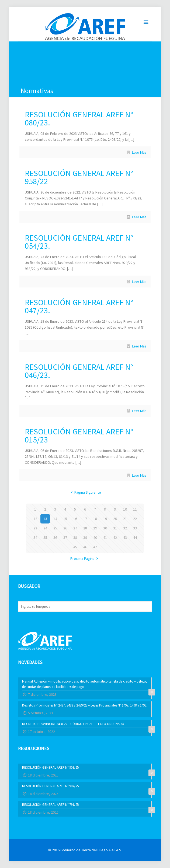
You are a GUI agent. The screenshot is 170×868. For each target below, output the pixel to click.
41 (105, 537)
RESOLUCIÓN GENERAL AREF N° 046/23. (79, 371)
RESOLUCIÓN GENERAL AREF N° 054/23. (79, 242)
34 (35, 537)
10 (125, 509)
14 (55, 519)
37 (65, 537)
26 (65, 528)
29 (95, 528)
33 (135, 528)
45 (75, 547)
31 (115, 528)
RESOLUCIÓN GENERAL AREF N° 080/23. (79, 118)
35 (45, 537)
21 (125, 519)
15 (65, 519)
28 (85, 528)
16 (75, 519)
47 (95, 547)
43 (125, 537)
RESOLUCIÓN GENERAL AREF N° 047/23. (79, 306)
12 (35, 519)
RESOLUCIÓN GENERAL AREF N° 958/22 (79, 177)
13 (45, 519)
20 (115, 519)
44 (135, 537)
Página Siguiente (85, 492)
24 (45, 528)
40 (95, 537)
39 (85, 537)
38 (75, 537)
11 (135, 509)
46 (85, 547)
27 (75, 528)
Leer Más (139, 152)
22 (135, 519)
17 (85, 519)
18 (95, 519)
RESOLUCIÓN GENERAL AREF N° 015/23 (79, 435)
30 (105, 528)
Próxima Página (85, 558)
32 (125, 528)
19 (105, 519)
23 (35, 528)
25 (55, 528)
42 (115, 537)
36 (55, 537)
